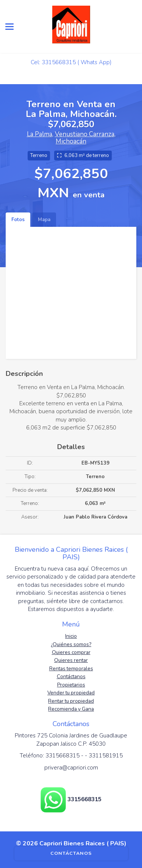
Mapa (44, 220)
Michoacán (71, 141)
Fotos (18, 220)
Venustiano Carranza (85, 134)
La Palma (40, 134)
